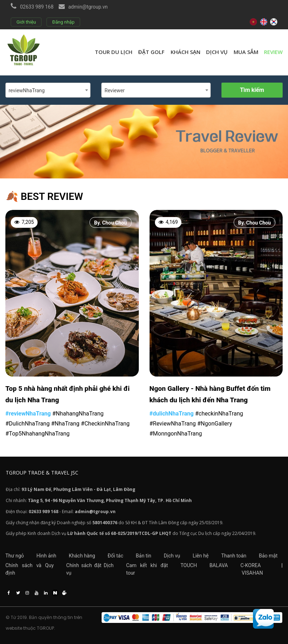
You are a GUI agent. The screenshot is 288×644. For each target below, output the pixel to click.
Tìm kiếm (252, 90)
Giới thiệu (26, 22)
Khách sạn (186, 52)
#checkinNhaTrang (219, 414)
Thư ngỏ (15, 556)
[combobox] (48, 90)
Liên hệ (201, 556)
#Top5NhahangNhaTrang (38, 434)
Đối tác (116, 556)
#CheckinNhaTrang (105, 424)
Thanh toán (234, 556)
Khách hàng (82, 556)
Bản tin (144, 556)
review (273, 52)
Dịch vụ (217, 52)
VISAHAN (252, 573)
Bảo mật (268, 556)
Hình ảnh (46, 556)
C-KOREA (251, 565)
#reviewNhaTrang (28, 414)
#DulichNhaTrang (28, 424)
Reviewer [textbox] (114, 90)
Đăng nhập (63, 22)
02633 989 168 (37, 7)
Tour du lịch (114, 52)
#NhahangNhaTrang (78, 414)
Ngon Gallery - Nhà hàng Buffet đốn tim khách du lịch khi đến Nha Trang (210, 394)
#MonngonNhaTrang (176, 434)
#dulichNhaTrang (172, 414)
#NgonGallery (214, 424)
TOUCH (189, 565)
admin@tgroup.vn (88, 7)
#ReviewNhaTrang (173, 424)
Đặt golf (151, 52)
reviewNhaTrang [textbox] (27, 90)
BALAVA (219, 565)
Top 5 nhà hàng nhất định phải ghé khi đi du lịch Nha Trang (67, 394)
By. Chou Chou (110, 223)
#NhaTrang (65, 424)
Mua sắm (246, 52)
